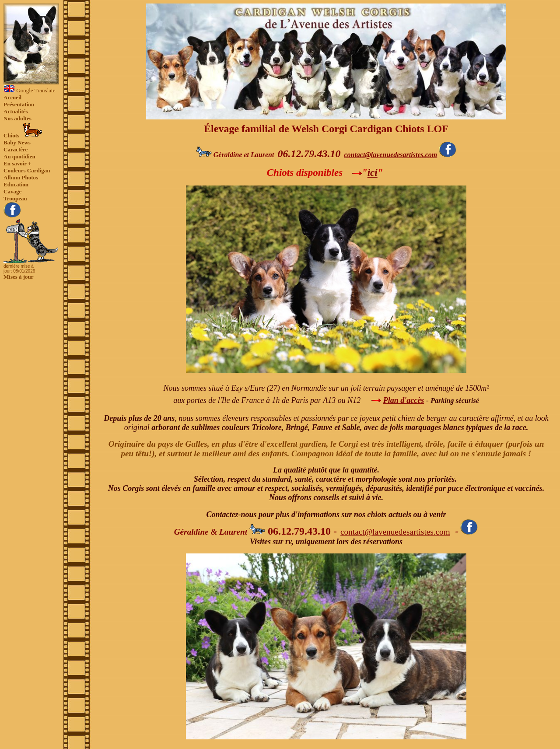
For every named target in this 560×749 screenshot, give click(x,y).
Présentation (19, 104)
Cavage (12, 191)
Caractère (16, 149)
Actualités (16, 111)
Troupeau (15, 198)
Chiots (23, 130)
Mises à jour (19, 277)
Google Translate (29, 90)
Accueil (12, 97)
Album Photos (21, 177)
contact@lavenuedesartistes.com (390, 155)
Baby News (17, 142)
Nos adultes (17, 118)
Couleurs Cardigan (27, 170)
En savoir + (17, 163)
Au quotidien (19, 156)
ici (373, 172)
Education (16, 184)
